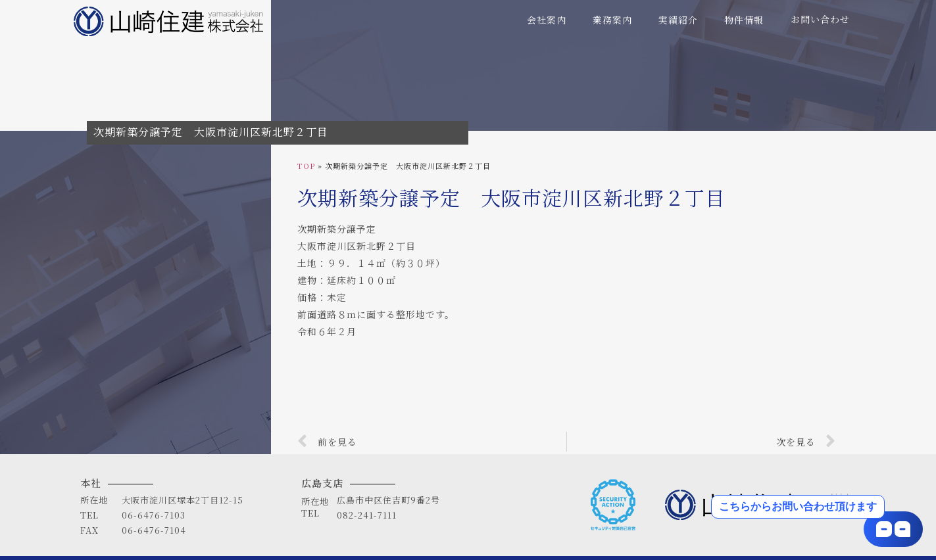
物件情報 (744, 20)
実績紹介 (678, 20)
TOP (306, 166)
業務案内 (612, 20)
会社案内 (547, 20)
